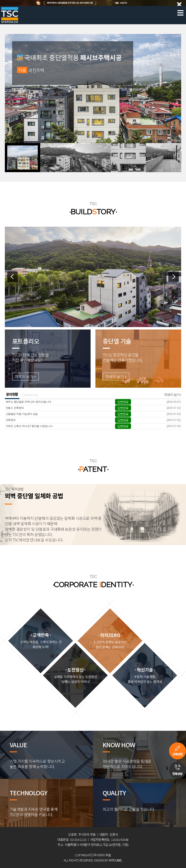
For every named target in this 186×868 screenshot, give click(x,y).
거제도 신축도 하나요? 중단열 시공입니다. (29, 426)
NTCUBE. (116, 860)
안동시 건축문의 (15, 408)
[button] (23, 158)
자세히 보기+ (173, 395)
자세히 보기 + (25, 377)
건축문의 (11, 420)
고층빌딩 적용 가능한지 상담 (22, 414)
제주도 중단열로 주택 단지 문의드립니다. (29, 402)
